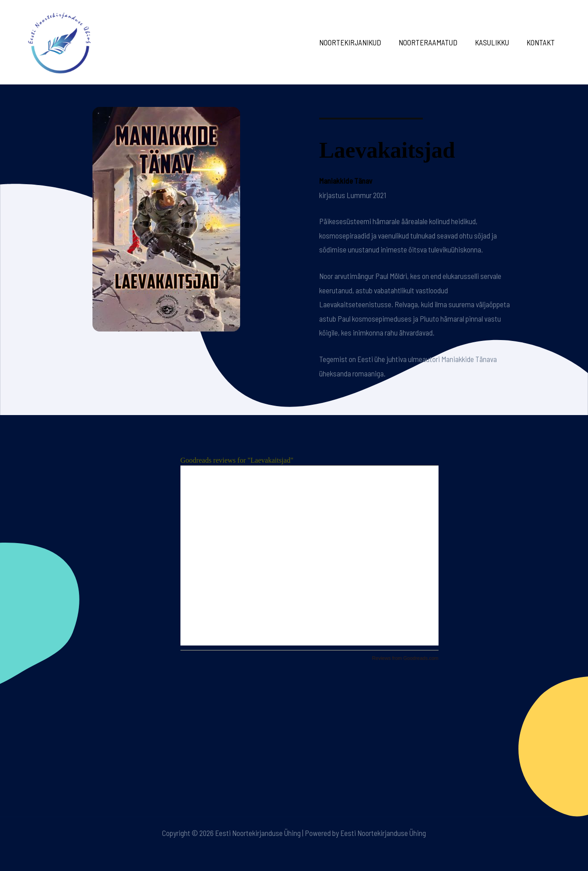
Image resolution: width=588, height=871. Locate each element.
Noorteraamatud (433, 42)
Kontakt (542, 42)
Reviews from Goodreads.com (405, 658)
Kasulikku (495, 42)
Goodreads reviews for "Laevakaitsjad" (237, 460)
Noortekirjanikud (358, 42)
